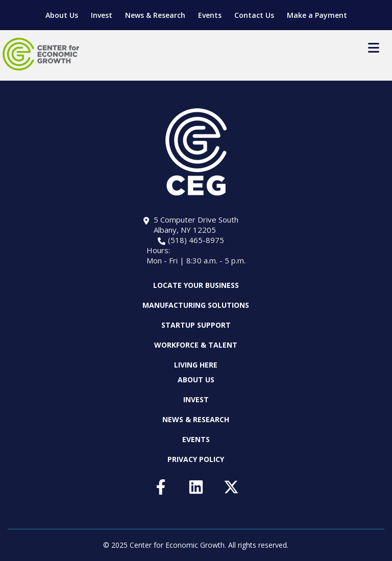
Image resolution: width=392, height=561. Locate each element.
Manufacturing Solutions (196, 305)
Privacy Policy (196, 459)
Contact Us (254, 15)
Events (210, 15)
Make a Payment (317, 15)
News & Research (155, 15)
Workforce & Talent (196, 345)
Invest (102, 15)
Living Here (196, 365)
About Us (62, 15)
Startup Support (196, 325)
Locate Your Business (196, 285)
